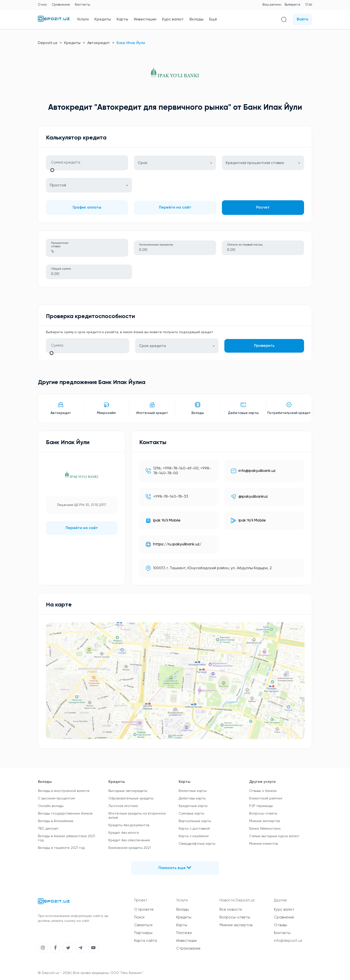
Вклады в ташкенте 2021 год (61, 848)
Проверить (264, 346)
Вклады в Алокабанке (56, 821)
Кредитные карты (193, 806)
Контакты (83, 5)
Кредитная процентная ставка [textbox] (255, 163)
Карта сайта (146, 941)
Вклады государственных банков (65, 814)
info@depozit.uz (288, 941)
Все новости (231, 910)
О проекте (144, 910)
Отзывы (280, 925)
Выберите (293, 5)
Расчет (263, 208)
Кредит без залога (124, 833)
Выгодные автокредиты (128, 791)
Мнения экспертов (264, 821)
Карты (122, 19)
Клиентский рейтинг (266, 798)
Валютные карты (193, 791)
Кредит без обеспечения (129, 840)
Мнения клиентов (263, 844)
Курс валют (173, 19)
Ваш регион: (272, 5)
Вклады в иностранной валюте (64, 791)
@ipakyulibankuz (253, 497)
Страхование (188, 948)
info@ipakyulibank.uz (257, 471)
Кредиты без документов (129, 825)
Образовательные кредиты (131, 798)
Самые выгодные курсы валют (274, 836)
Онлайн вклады (51, 806)
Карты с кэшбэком (194, 836)
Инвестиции (145, 19)
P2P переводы (261, 806)
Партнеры (143, 933)
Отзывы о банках (263, 791)
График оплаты (87, 208)
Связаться (143, 925)
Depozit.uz (48, 43)
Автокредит (99, 43)
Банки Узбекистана (265, 829)
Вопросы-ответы (263, 814)
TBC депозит (48, 829)
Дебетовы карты (192, 798)
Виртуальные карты (195, 821)
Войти (302, 19)
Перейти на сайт (175, 208)
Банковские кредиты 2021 (130, 848)
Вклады (197, 19)
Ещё (213, 19)
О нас (42, 5)
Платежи (184, 933)
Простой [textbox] (58, 185)
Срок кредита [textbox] (152, 346)
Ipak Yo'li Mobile (167, 521)
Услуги (83, 19)
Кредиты (103, 19)
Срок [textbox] (143, 163)
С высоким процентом (56, 798)
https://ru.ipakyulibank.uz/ (177, 544)
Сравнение (61, 5)
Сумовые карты (191, 814)
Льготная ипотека (123, 806)
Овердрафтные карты (197, 844)
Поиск (139, 917)
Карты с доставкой (194, 829)
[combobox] (175, 163)
